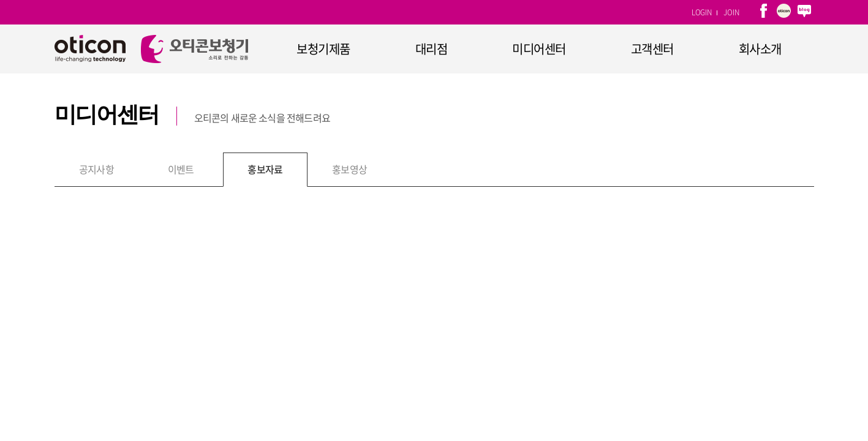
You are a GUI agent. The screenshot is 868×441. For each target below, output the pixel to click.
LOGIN (702, 12)
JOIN (731, 12)
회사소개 (760, 49)
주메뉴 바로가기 (0, 0)
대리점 (432, 49)
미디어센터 (539, 49)
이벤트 (181, 169)
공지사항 (96, 169)
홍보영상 (349, 169)
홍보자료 (265, 169)
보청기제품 (323, 49)
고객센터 (652, 49)
